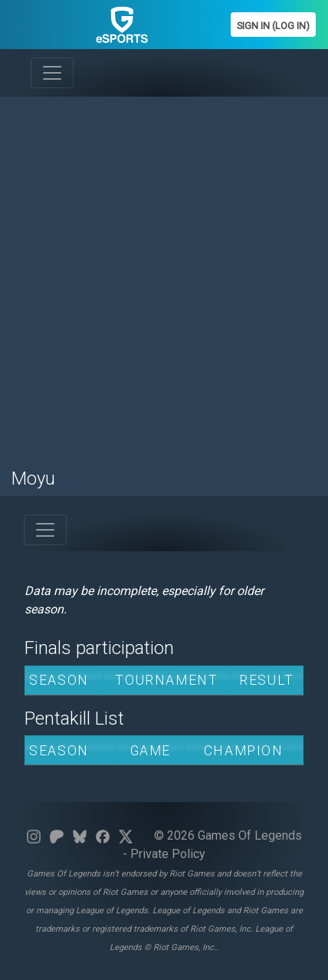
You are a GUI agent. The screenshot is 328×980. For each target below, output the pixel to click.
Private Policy (168, 854)
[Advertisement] (164, 273)
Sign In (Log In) (273, 26)
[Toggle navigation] (52, 73)
